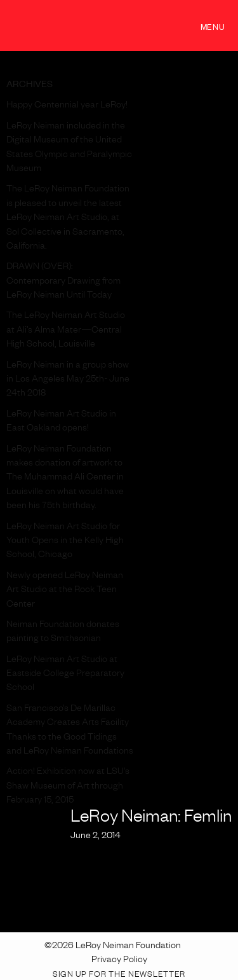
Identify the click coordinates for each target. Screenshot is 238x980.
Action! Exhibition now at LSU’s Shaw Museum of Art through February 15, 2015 (68, 787)
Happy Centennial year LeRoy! (67, 106)
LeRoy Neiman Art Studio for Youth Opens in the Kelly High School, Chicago (65, 542)
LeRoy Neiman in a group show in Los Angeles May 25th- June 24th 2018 (68, 381)
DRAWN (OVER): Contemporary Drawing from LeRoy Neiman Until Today (63, 282)
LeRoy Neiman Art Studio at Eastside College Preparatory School (65, 675)
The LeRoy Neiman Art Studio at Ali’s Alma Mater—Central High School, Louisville (66, 331)
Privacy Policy (119, 961)
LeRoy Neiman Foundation (76, 25)
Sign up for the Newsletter (119, 976)
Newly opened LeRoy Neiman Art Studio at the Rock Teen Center (65, 591)
